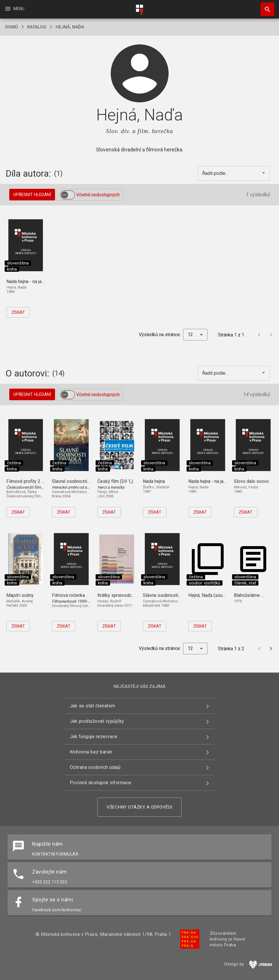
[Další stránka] (271, 335)
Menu (14, 9)
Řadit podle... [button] (216, 173)
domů (12, 27)
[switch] (68, 195)
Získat (18, 312)
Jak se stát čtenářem (93, 706)
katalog (37, 27)
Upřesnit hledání (32, 195)
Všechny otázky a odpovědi (139, 807)
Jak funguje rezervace (94, 737)
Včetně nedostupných (98, 195)
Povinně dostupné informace (101, 783)
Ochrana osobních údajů (95, 767)
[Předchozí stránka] (259, 335)
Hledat (265, 6)
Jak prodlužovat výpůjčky (97, 721)
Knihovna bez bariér (91, 752)
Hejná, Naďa (70, 27)
